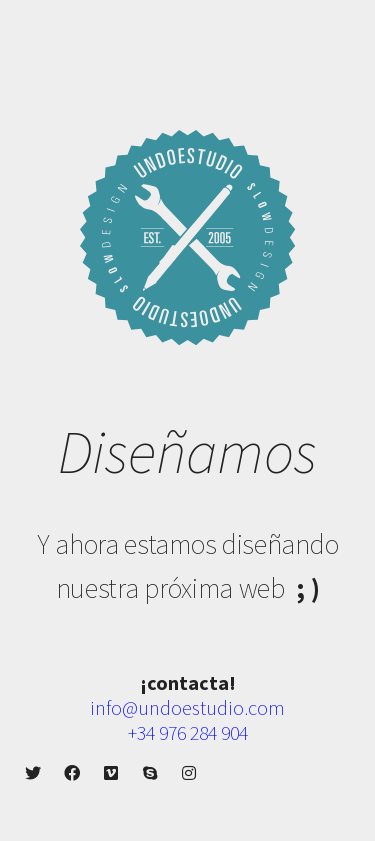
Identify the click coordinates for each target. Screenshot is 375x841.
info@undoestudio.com (187, 707)
